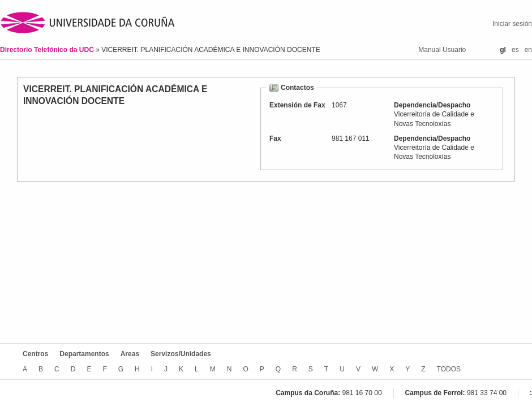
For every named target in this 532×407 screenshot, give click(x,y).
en (528, 50)
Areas (130, 354)
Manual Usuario (442, 50)
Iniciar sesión (512, 24)
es (515, 50)
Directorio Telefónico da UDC (48, 50)
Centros (35, 354)
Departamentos (84, 354)
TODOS (449, 369)
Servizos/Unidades (181, 354)
